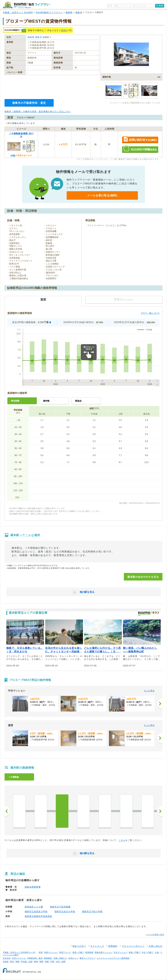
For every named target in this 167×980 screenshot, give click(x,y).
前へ (7, 811)
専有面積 (15, 401)
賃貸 (63, 30)
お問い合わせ (156, 946)
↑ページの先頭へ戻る (155, 934)
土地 (157, 952)
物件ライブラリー (87, 958)
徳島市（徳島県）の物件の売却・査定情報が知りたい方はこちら (38, 112)
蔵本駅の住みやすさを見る (143, 577)
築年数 (46, 401)
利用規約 (113, 946)
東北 (12, 961)
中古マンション (120, 952)
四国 (47, 961)
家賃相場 (89, 952)
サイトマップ (97, 946)
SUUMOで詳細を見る (140, 149)
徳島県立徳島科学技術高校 (38, 916)
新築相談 (48, 958)
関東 (18, 961)
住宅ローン (73, 958)
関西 (41, 961)
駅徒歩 (78, 401)
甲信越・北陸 (27, 961)
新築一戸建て (135, 952)
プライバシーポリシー (133, 946)
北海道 (6, 961)
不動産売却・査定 (35, 958)
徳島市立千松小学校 (92, 912)
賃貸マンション (51, 952)
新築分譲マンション (103, 952)
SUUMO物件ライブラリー (49, 12)
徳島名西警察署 (33, 887)
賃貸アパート (65, 952)
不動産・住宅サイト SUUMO (18, 12)
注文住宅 (7, 958)
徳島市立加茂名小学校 (36, 912)
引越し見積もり (60, 958)
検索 (161, 6)
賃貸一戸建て (78, 952)
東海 (36, 961)
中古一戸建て (148, 952)
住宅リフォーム (19, 958)
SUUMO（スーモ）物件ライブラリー (27, 5)
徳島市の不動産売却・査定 (29, 103)
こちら (122, 840)
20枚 (13, 155)
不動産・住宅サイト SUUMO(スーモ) (19, 952)
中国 (52, 961)
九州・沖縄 (60, 961)
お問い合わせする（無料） (140, 140)
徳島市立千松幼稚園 (60, 907)
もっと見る (149, 691)
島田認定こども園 (34, 907)
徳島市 (79, 12)
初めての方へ (79, 946)
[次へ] (160, 704)
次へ (160, 811)
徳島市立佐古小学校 (65, 912)
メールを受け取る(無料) (102, 195)
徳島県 (69, 12)
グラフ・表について (150, 313)
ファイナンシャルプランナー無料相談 (113, 958)
